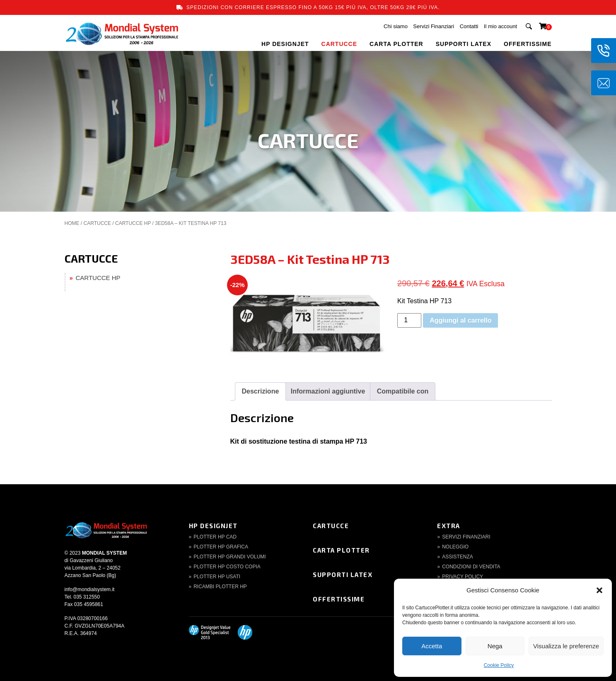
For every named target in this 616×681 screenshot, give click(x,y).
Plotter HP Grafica (221, 547)
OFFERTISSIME (528, 44)
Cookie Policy (499, 665)
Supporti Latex (343, 575)
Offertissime (339, 599)
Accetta (432, 646)
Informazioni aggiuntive (328, 391)
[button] (599, 590)
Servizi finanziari (466, 537)
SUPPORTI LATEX (464, 44)
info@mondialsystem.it (90, 589)
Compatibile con (403, 391)
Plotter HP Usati (217, 577)
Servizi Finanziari (434, 26)
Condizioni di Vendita (471, 567)
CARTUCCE (339, 44)
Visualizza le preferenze (566, 646)
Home (72, 223)
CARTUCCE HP (133, 223)
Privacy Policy (463, 577)
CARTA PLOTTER (396, 44)
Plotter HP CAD (215, 537)
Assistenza (458, 557)
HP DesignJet (213, 526)
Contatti (469, 26)
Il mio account (500, 26)
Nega (495, 646)
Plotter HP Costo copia (227, 567)
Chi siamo (396, 26)
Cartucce (331, 526)
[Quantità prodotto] (409, 320)
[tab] (261, 391)
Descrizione (261, 391)
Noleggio (455, 547)
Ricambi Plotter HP (220, 587)
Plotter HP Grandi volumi (229, 557)
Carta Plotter (341, 550)
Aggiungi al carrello (460, 320)
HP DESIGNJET (285, 44)
